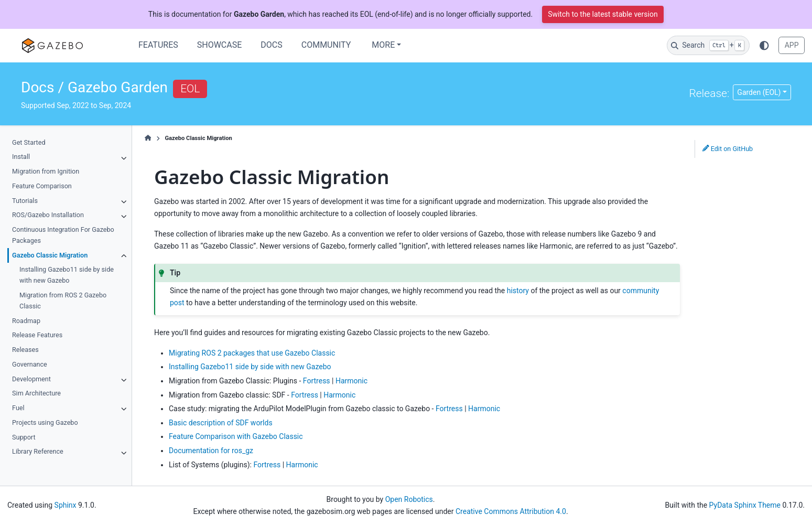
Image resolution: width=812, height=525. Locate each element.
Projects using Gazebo (45, 422)
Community (326, 45)
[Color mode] (764, 45)
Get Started (29, 142)
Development (31, 379)
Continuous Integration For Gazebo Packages (63, 235)
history (518, 291)
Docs (271, 45)
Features (158, 45)
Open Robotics (409, 499)
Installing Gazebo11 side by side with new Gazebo (67, 275)
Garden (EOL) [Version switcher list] (759, 92)
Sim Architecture (36, 393)
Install (21, 157)
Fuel (18, 408)
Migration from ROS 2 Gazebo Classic (63, 301)
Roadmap (26, 321)
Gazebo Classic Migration (50, 255)
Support (24, 437)
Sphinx (66, 505)
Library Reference (38, 451)
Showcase (220, 45)
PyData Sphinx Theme (745, 505)
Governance (30, 364)
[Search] (708, 45)
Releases (25, 350)
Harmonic (351, 381)
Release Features (37, 335)
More (383, 45)
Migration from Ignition (46, 171)
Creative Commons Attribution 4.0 (511, 511)
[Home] (148, 138)
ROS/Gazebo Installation (48, 215)
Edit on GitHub (728, 149)
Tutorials (25, 201)
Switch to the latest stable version (603, 14)
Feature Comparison (42, 186)
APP (792, 45)
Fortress (317, 381)
